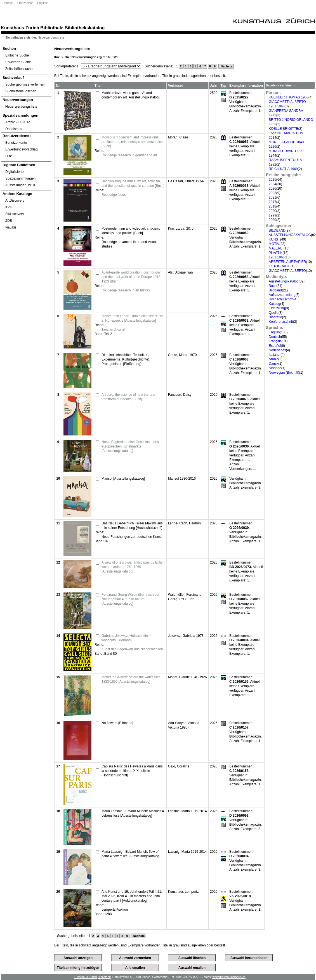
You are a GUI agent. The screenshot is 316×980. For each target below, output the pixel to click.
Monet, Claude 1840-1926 (188, 677)
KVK (9, 207)
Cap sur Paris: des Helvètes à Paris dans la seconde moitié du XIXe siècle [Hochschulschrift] (132, 771)
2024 (273, 184)
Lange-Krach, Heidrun (184, 523)
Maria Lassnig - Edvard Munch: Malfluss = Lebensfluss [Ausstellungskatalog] (133, 813)
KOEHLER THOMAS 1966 (289, 97)
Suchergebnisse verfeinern (25, 84)
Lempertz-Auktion (115, 910)
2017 (273, 202)
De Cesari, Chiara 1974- (186, 181)
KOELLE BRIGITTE (283, 129)
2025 (273, 180)
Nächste (226, 66)
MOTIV (274, 244)
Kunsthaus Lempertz (183, 892)
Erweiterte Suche (18, 62)
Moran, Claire (178, 137)
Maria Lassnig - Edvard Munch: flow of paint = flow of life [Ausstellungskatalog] (131, 854)
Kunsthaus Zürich (20, 28)
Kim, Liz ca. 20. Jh (182, 228)
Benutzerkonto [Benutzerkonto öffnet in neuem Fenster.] (16, 143)
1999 (273, 215)
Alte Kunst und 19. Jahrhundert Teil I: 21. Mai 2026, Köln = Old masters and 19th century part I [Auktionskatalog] (132, 896)
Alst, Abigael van (181, 272)
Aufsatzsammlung (282, 295)
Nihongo (275, 368)
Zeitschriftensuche (19, 69)
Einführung (277, 308)
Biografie (275, 317)
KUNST (274, 239)
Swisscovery (15, 214)
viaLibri (11, 227)
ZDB (9, 221)
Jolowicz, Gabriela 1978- (186, 636)
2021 (273, 197)
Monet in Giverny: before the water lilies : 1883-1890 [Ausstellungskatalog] (132, 679)
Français (275, 341)
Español (275, 346)
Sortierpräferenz (66, 66)
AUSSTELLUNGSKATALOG (290, 235)
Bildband (275, 290)
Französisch (25, 3)
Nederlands (277, 350)
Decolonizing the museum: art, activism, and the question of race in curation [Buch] (133, 183)
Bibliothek (51, 28)
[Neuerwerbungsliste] (26, 107)
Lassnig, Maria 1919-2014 (188, 811)
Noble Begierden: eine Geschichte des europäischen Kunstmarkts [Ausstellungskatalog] (130, 446)
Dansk (273, 364)
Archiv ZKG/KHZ (18, 122)
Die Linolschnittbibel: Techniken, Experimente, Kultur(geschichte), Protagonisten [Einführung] (126, 359)
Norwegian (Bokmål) (284, 373)
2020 (273, 211)
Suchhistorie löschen (21, 91)
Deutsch (8, 3)
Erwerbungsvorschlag (21, 149)
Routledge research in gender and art (129, 155)
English (274, 332)
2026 (273, 189)
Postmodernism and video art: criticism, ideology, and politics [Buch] (131, 231)
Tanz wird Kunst (113, 329)
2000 (273, 220)
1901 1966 (277, 257)
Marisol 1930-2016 (182, 479)
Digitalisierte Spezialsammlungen (20, 175)
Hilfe (9, 156)
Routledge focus (114, 195)
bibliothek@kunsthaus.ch (229, 977)
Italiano (275, 355)
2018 (273, 206)
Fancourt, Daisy (180, 395)
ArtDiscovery (15, 201)
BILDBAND (277, 230)
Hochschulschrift (281, 299)
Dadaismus (14, 129)
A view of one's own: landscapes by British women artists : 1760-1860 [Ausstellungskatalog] (133, 567)
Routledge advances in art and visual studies (129, 244)
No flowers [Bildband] (117, 723)
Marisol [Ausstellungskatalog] (123, 479)
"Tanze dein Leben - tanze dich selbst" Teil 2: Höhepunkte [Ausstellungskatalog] (133, 318)
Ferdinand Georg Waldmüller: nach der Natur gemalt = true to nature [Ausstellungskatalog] (130, 599)
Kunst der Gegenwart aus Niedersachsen (132, 649)
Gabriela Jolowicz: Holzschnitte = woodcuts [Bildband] (126, 638)
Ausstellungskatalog (284, 281)
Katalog (274, 304)
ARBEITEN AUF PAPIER (287, 262)
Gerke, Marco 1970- (183, 355)
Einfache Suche (17, 55)
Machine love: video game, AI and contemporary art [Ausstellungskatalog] (130, 95)
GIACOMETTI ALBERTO (287, 271)
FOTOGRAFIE (280, 266)
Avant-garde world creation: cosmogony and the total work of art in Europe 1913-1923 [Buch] (131, 277)
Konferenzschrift (281, 322)
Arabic (273, 359)
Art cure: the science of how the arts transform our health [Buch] (128, 397)
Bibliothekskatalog (85, 28)
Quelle (274, 313)
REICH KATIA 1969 (283, 169)
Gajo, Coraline (179, 766)
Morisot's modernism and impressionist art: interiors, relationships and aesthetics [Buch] (132, 142)
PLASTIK (276, 253)
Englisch (43, 3)
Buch (273, 286)
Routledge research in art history (126, 290)
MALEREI (276, 248)
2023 (273, 193)
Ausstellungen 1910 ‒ (22, 185)
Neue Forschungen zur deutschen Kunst (132, 537)
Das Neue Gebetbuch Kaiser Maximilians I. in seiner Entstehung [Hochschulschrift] (132, 526)
